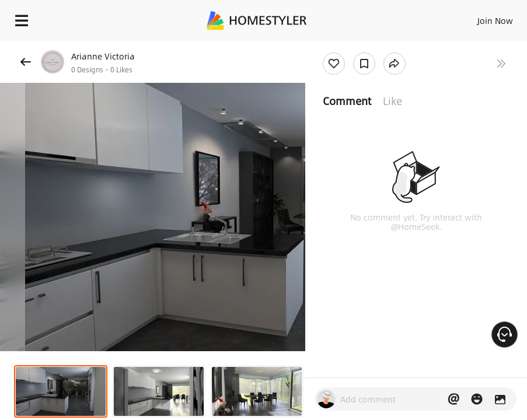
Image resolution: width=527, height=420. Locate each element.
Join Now (495, 20)
